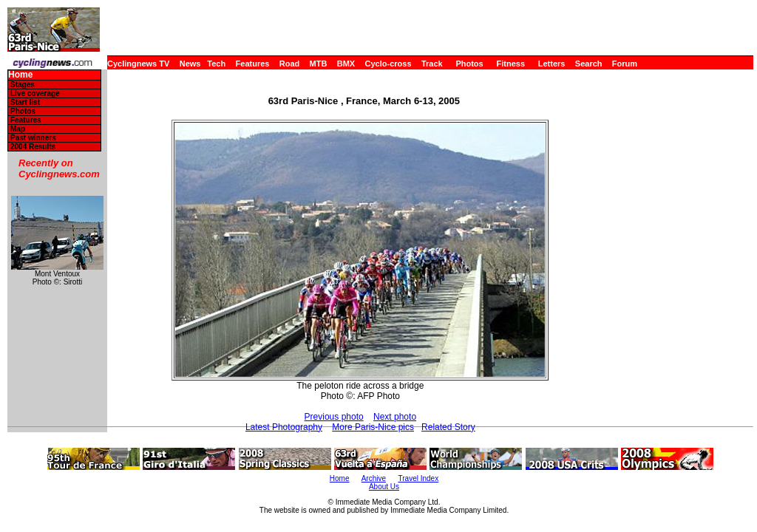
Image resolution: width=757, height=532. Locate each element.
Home (20, 75)
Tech (216, 64)
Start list (25, 102)
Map (18, 129)
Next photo (395, 417)
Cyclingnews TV (138, 64)
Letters (552, 64)
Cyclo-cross (388, 64)
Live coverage (35, 93)
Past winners (33, 138)
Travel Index (419, 478)
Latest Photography (284, 427)
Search (589, 64)
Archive (374, 478)
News (190, 64)
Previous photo (334, 417)
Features (253, 64)
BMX (346, 64)
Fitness (510, 64)
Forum (625, 64)
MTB (319, 64)
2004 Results (33, 147)
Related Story (448, 427)
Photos (469, 64)
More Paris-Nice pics (373, 427)
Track (432, 64)
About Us (384, 487)
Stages (23, 85)
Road (290, 64)
